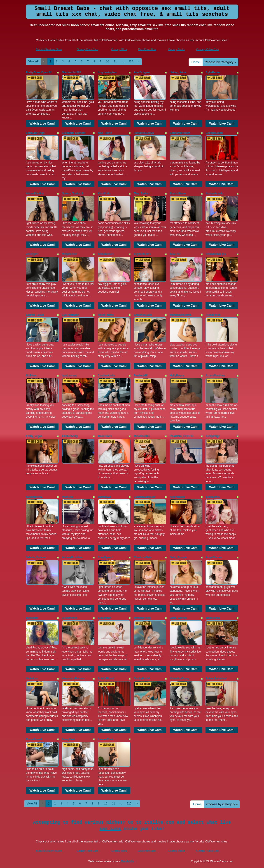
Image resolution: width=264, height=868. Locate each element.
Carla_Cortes (178, 618)
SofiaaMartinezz (180, 133)
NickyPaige (213, 436)
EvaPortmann (71, 315)
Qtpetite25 (104, 497)
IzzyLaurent (69, 376)
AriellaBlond (106, 679)
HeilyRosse (177, 376)
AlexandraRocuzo (73, 679)
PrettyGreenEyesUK (39, 72)
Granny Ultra (119, 49)
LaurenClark (106, 739)
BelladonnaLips (216, 254)
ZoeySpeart (105, 557)
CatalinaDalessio (145, 497)
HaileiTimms (106, 315)
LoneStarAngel (36, 133)
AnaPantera (177, 497)
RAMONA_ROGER (181, 436)
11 (115, 61)
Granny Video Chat (208, 49)
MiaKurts (68, 497)
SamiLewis (213, 497)
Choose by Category (220, 62)
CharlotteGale (143, 557)
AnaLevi (175, 254)
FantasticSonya (144, 133)
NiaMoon (32, 376)
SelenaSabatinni (216, 679)
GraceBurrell (34, 739)
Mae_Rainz (105, 133)
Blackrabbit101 (71, 72)
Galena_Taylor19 (73, 194)
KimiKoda (104, 194)
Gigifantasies (142, 254)
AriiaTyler (32, 254)
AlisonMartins (35, 194)
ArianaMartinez (215, 376)
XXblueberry (70, 436)
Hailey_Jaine (178, 72)
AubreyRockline (72, 557)
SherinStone (178, 194)
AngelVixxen (214, 557)
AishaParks (213, 315)
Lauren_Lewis (35, 315)
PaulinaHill (141, 376)
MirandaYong (142, 618)
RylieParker (213, 72)
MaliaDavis (105, 436)
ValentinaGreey (179, 679)
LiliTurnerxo (70, 618)
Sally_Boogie (178, 557)
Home (196, 62)
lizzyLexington (107, 72)
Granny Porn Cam (88, 49)
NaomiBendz (34, 497)
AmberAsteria (214, 194)
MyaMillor (32, 618)
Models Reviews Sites (49, 49)
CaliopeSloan (214, 133)
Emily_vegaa (34, 436)
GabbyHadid (142, 679)
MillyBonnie (69, 254)
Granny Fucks (176, 49)
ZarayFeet (68, 739)
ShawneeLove (143, 315)
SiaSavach (105, 618)
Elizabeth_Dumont (74, 133)
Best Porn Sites (147, 49)
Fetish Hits (128, 861)
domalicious (106, 254)
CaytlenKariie (106, 376)
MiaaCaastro (142, 436)
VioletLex (32, 679)
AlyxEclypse (142, 72)
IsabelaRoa (213, 618)
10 (107, 61)
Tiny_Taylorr (142, 194)
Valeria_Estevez (36, 557)
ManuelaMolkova (180, 315)
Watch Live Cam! (42, 123)
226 (131, 61)
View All (34, 61)
